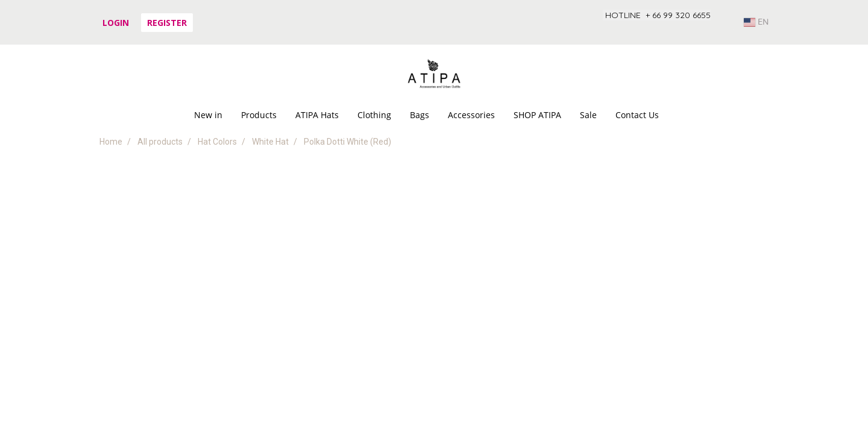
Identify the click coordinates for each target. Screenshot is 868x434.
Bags (420, 115)
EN (756, 22)
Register (167, 23)
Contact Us (637, 115)
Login (116, 23)
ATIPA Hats (317, 115)
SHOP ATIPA (537, 115)
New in (208, 115)
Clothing (374, 115)
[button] (679, 115)
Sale (588, 115)
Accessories (471, 115)
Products (259, 115)
